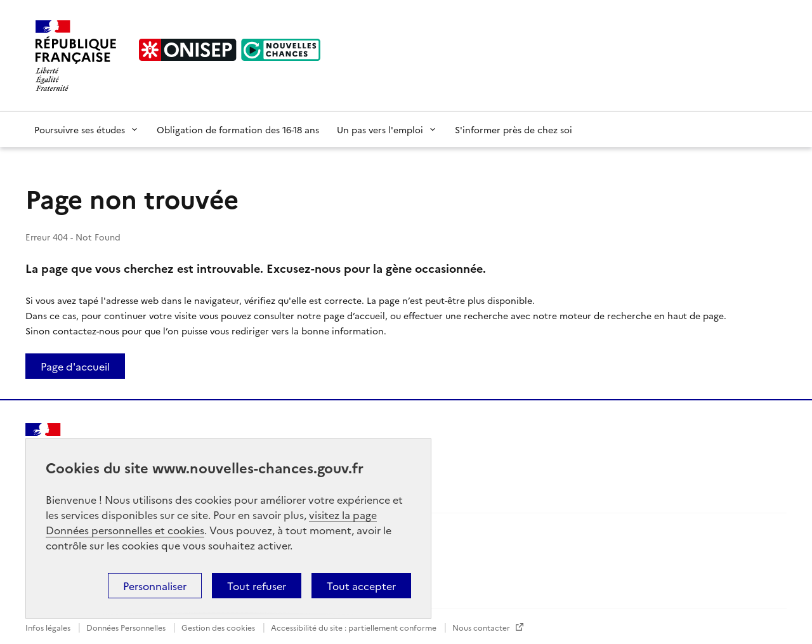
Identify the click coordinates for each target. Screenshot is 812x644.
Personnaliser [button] (155, 586)
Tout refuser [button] (257, 586)
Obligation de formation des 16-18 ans (238, 129)
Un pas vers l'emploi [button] (387, 129)
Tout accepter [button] (361, 586)
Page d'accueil (75, 366)
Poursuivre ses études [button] (87, 129)
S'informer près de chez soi (514, 129)
